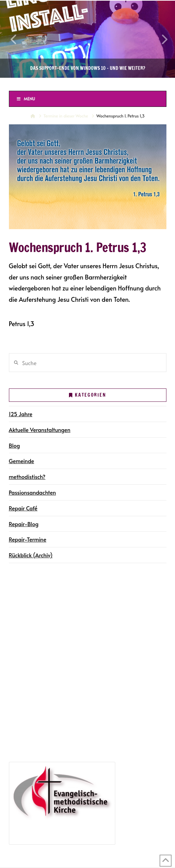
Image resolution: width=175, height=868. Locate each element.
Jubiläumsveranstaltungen (52, 729)
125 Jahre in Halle (33, 719)
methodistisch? (27, 476)
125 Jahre (21, 414)
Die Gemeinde (28, 592)
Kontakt (21, 651)
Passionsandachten (32, 492)
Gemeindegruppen (34, 602)
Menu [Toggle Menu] (26, 99)
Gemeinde (22, 461)
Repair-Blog (24, 524)
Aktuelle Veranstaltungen (40, 430)
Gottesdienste (37, 621)
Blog (15, 445)
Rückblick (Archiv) (31, 555)
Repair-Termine (28, 539)
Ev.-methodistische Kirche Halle (87, 84)
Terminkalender (30, 612)
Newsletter (24, 641)
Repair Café (23, 508)
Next (161, 39)
